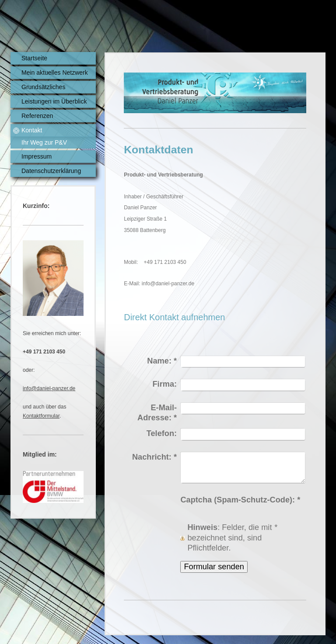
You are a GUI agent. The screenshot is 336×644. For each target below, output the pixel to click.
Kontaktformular (41, 416)
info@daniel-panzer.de (49, 388)
